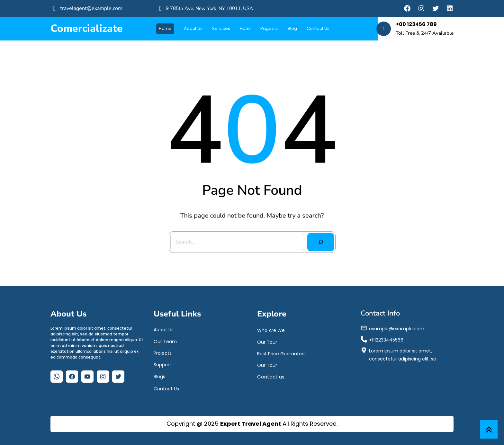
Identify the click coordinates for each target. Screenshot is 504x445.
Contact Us (166, 387)
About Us (164, 328)
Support (162, 363)
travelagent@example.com (91, 8)
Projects (163, 352)
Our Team (165, 340)
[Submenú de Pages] (277, 29)
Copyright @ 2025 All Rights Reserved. (252, 424)
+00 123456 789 (416, 24)
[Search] (319, 240)
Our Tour (267, 341)
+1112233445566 (386, 338)
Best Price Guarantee (281, 352)
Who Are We (271, 329)
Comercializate (87, 28)
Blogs (159, 375)
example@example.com (397, 327)
